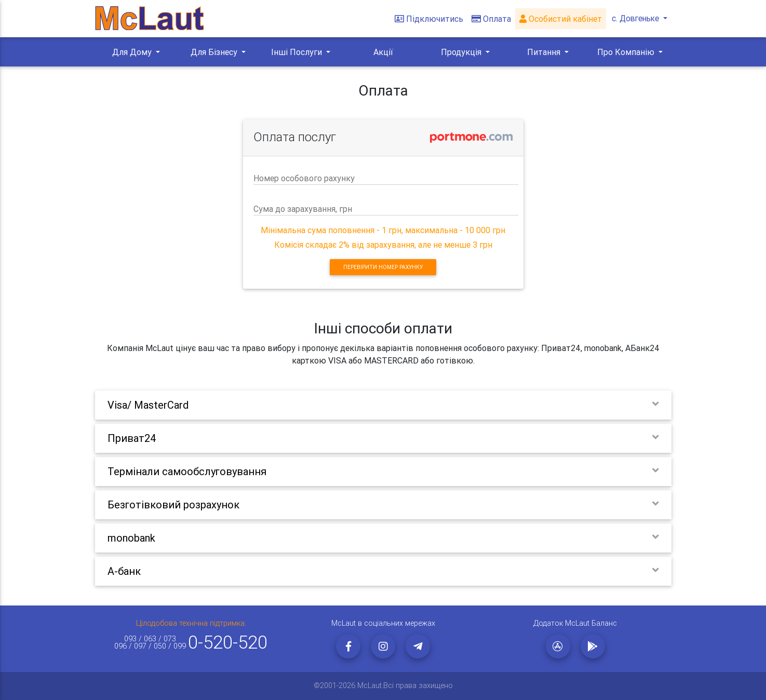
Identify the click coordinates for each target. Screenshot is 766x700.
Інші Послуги (298, 52)
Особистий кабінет (559, 19)
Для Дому (133, 52)
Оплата (489, 19)
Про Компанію (627, 52)
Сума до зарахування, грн (303, 209)
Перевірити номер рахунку (383, 267)
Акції (383, 52)
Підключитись (427, 19)
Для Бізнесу (215, 52)
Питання (545, 52)
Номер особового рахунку (304, 178)
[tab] (383, 405)
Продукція (462, 52)
